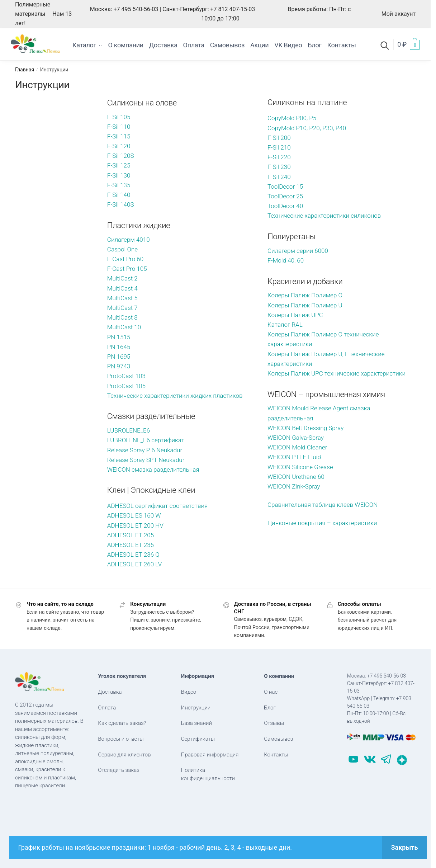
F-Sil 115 (119, 136)
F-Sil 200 (279, 138)
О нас (271, 692)
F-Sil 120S (121, 156)
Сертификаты (198, 739)
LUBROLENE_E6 (129, 430)
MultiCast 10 (124, 327)
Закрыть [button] (404, 847)
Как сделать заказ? (122, 723)
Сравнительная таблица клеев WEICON (323, 505)
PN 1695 (119, 357)
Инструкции (196, 708)
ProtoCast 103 (126, 376)
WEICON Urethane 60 (296, 477)
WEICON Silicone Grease (301, 467)
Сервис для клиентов (124, 755)
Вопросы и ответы (121, 739)
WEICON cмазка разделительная (154, 470)
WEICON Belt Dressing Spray (306, 428)
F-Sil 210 (279, 147)
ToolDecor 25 (285, 196)
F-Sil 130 (119, 175)
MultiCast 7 (122, 308)
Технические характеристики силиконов (324, 216)
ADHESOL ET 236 (131, 545)
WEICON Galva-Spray (296, 438)
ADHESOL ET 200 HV (135, 525)
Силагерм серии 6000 (298, 251)
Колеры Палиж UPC (295, 315)
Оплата (107, 708)
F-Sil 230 (279, 167)
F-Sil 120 (119, 146)
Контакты (276, 755)
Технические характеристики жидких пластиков (175, 396)
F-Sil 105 (119, 117)
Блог (270, 708)
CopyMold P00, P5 (292, 118)
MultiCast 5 (122, 298)
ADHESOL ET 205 (131, 535)
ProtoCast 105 (126, 386)
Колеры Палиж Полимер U (306, 305)
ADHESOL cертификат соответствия (157, 506)
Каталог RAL (285, 325)
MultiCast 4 (122, 288)
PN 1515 (119, 337)
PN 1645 (119, 347)
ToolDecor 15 (285, 187)
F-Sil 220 (279, 157)
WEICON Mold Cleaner (297, 447)
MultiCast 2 (122, 278)
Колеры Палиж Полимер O (306, 295)
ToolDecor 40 (285, 206)
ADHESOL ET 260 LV (134, 564)
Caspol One (122, 249)
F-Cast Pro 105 (127, 269)
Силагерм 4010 (129, 240)
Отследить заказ (119, 770)
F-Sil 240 (279, 177)
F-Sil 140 (119, 195)
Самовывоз (278, 739)
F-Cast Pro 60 (125, 259)
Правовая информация (210, 755)
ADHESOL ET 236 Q (133, 555)
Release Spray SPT (133, 460)
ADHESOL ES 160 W (134, 515)
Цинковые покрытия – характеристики (322, 523)
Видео (189, 692)
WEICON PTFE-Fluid (294, 457)
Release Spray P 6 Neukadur (145, 450)
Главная (25, 70)
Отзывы (274, 723)
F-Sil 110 (119, 127)
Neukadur (171, 460)
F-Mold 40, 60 (286, 260)
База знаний (196, 723)
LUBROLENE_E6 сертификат (146, 440)
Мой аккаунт (399, 14)
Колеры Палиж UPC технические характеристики (337, 373)
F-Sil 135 (119, 185)
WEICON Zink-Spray (294, 486)
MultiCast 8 (122, 317)
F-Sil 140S (121, 204)
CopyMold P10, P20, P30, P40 (307, 128)
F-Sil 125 (119, 165)
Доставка (110, 692)
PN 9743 (119, 366)
